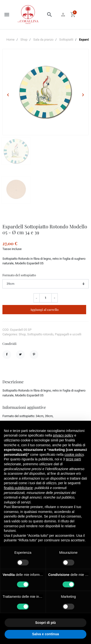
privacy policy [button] (63, 435)
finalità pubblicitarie (18, 488)
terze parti (73, 459)
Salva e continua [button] (45, 634)
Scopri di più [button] (45, 623)
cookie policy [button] (74, 455)
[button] (50, 15)
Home (10, 40)
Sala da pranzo (43, 40)
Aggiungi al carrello (44, 309)
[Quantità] (45, 298)
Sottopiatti (66, 40)
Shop (24, 40)
